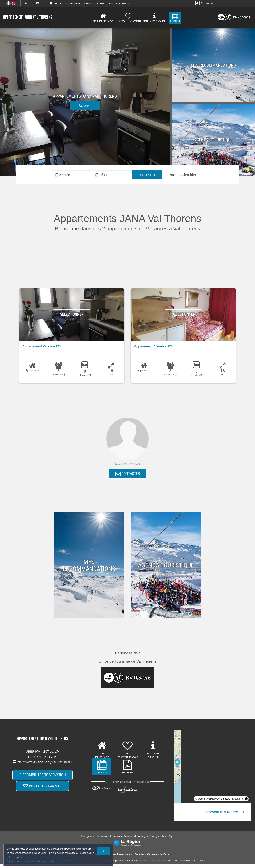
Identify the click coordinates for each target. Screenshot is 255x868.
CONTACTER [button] (128, 477)
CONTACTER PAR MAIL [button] (43, 791)
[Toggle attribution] (246, 803)
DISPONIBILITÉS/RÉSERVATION (43, 778)
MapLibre (238, 803)
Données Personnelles (119, 859)
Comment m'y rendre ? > (224, 816)
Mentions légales (94, 859)
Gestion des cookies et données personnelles (32, 861)
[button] (183, 176)
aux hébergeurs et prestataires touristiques (118, 865)
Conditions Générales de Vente (152, 859)
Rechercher (147, 176)
